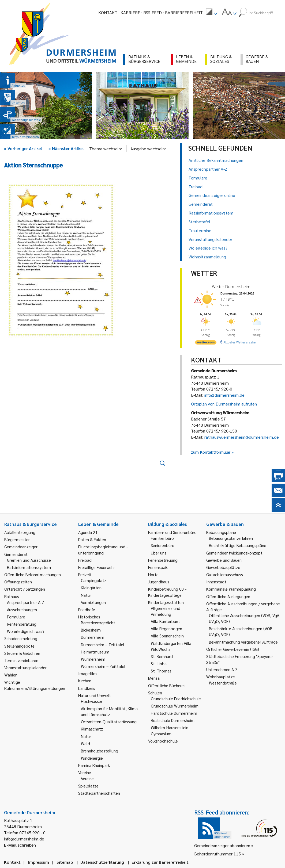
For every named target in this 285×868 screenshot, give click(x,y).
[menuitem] (212, 13)
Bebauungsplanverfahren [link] (231, 538)
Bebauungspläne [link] (221, 532)
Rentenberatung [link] (22, 624)
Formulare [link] (16, 617)
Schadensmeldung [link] (21, 638)
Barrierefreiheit (184, 12)
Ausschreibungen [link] (22, 609)
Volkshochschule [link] (163, 741)
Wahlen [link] (11, 675)
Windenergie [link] (92, 758)
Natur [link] (86, 595)
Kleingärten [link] (91, 588)
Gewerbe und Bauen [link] (224, 560)
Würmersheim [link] (93, 659)
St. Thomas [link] (161, 671)
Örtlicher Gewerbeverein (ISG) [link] (233, 649)
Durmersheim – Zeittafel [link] (103, 645)
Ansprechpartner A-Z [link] (26, 602)
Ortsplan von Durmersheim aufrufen (224, 404)
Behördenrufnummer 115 (217, 854)
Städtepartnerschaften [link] (99, 793)
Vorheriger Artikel (23, 148)
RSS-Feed (153, 12)
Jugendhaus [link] (159, 582)
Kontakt (108, 12)
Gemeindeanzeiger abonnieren (222, 845)
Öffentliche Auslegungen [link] (228, 596)
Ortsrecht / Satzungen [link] (25, 589)
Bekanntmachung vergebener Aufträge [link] (243, 642)
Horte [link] (153, 574)
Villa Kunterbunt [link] (165, 621)
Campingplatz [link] (94, 580)
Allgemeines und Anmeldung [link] (166, 611)
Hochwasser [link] (92, 701)
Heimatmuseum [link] (95, 652)
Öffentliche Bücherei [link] (166, 685)
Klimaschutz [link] (92, 729)
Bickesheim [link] (91, 630)
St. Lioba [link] (159, 664)
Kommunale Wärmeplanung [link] (231, 589)
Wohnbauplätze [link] (221, 677)
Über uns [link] (159, 553)
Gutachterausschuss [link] (225, 574)
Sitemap (65, 862)
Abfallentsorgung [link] (20, 532)
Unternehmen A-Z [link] (222, 669)
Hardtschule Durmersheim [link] (174, 713)
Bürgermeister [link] (17, 539)
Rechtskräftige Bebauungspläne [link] (238, 545)
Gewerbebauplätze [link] (223, 567)
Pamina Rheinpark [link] (94, 765)
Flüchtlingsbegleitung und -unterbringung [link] (103, 550)
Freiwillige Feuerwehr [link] (97, 567)
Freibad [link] (85, 560)
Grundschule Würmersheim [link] (175, 706)
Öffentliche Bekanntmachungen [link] (33, 574)
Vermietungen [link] (93, 602)
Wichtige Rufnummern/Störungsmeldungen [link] (35, 685)
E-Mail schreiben (20, 845)
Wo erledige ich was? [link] (26, 631)
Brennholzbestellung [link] (100, 751)
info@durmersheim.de (224, 395)
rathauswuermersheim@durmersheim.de (242, 437)
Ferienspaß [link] (158, 567)
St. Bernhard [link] (162, 656)
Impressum (39, 862)
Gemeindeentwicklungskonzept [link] (234, 553)
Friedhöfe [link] (87, 609)
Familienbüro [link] (162, 538)
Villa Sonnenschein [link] (167, 636)
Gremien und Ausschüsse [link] (29, 560)
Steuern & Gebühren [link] (22, 653)
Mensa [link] (154, 678)
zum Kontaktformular (211, 452)
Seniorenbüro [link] (163, 545)
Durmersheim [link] (93, 637)
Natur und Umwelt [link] (95, 695)
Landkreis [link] (87, 688)
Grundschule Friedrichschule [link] (176, 699)
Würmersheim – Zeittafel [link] (103, 666)
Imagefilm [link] (87, 673)
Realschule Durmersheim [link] (173, 720)
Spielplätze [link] (88, 786)
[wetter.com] (206, 343)
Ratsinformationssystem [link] (29, 567)
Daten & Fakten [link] (92, 539)
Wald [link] (85, 743)
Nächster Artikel (66, 148)
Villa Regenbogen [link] (166, 628)
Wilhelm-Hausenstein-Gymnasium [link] (170, 730)
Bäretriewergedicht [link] (98, 623)
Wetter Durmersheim (231, 286)
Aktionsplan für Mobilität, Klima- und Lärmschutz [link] (110, 711)
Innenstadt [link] (216, 582)
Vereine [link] (87, 779)
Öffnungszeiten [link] (18, 582)
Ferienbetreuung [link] (163, 560)
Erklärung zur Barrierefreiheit (160, 862)
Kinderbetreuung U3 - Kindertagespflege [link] (167, 592)
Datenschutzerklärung (102, 862)
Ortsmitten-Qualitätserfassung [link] (109, 722)
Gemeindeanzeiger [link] (21, 547)
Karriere (130, 12)
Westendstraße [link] (223, 683)
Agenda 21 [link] (88, 532)
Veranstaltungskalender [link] (25, 668)
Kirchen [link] (85, 681)
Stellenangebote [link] (19, 646)
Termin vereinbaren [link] (21, 660)
